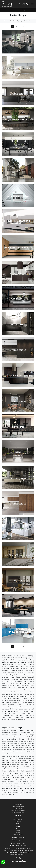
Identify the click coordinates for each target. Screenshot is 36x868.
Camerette (18, 821)
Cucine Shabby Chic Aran (18, 846)
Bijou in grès (18, 427)
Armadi (18, 823)
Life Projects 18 (18, 504)
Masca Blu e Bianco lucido (18, 632)
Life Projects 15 (18, 94)
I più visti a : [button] (28, 21)
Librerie (18, 833)
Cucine (16, 10)
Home (12, 10)
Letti (18, 818)
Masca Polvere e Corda (18, 68)
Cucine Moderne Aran (18, 842)
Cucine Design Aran (18, 840)
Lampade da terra (18, 808)
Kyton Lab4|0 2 (18, 299)
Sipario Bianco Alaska (18, 196)
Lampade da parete (18, 812)
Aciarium (18, 171)
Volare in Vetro (18, 273)
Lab (18, 453)
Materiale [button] (13, 21)
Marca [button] (6, 21)
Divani (18, 829)
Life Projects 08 (18, 401)
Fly (18, 606)
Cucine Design (22, 10)
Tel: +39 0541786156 (19, 852)
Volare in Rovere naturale (18, 248)
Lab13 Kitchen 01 (18, 325)
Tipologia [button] (20, 21)
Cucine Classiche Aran (18, 844)
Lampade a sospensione (18, 810)
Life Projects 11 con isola (18, 555)
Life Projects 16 (18, 350)
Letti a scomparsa (18, 820)
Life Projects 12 (18, 581)
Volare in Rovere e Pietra (18, 376)
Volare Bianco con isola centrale (18, 43)
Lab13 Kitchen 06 (18, 478)
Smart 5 (18, 145)
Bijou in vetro (18, 530)
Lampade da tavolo (18, 807)
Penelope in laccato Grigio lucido (18, 222)
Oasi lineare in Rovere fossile (18, 120)
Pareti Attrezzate (18, 834)
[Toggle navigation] (32, 4)
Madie (18, 831)
